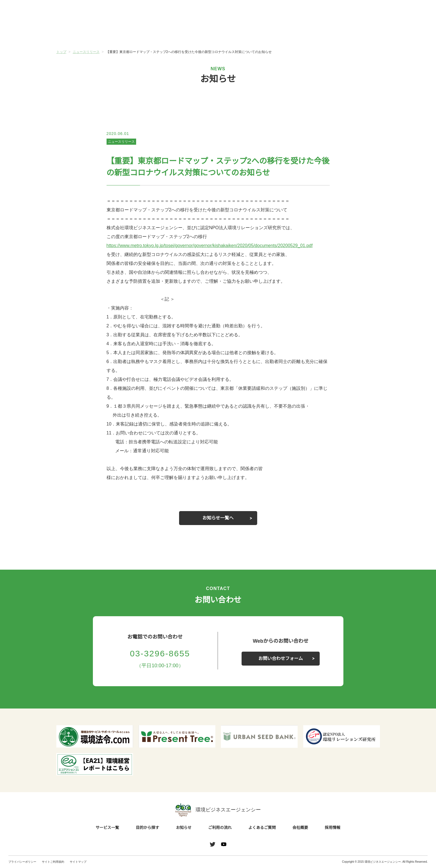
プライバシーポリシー (22, 862)
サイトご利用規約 (53, 862)
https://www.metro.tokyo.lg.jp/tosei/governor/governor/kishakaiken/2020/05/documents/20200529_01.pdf (218, 246)
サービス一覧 (83, 33)
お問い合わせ (413, 12)
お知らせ (191, 33)
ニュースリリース (121, 142)
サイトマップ (78, 862)
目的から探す (137, 33)
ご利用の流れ (245, 33)
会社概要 (353, 33)
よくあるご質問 (299, 33)
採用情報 (333, 828)
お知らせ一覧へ (218, 518)
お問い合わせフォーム (281, 659)
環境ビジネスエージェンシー (218, 810)
